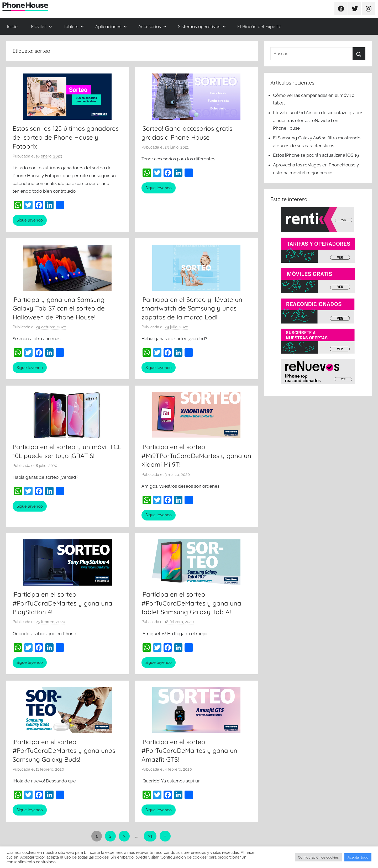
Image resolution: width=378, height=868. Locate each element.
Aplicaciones (111, 26)
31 (150, 836)
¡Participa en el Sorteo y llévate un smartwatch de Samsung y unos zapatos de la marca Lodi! (192, 308)
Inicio (12, 26)
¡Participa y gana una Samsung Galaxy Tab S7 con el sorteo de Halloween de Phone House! (59, 308)
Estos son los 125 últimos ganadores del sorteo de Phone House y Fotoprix (66, 137)
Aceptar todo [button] (358, 857)
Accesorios (153, 26)
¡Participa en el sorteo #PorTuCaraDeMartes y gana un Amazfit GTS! (189, 751)
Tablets (74, 26)
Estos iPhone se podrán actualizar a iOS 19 (316, 155)
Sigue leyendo (30, 220)
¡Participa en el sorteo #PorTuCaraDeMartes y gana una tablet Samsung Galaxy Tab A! (191, 603)
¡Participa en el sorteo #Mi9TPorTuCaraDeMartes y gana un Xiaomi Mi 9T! (196, 456)
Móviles (42, 26)
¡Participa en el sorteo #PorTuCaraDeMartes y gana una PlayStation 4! (62, 603)
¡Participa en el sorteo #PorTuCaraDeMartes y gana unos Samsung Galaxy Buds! (64, 751)
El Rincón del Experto (259, 26)
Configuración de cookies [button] (318, 857)
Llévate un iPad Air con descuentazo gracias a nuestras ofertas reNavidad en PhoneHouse (318, 120)
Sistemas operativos (202, 26)
